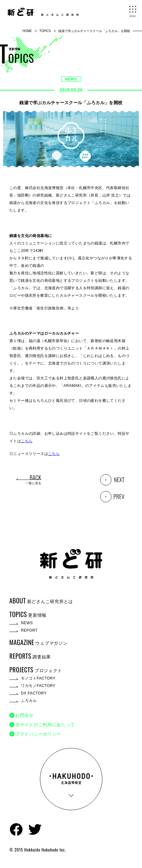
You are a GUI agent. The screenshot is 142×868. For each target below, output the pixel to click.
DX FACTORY (34, 693)
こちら (27, 441)
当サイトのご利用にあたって (45, 725)
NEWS (71, 79)
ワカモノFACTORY (38, 686)
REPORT (29, 630)
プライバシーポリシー (38, 734)
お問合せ (24, 715)
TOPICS (45, 31)
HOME (27, 31)
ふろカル (29, 701)
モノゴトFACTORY (38, 678)
